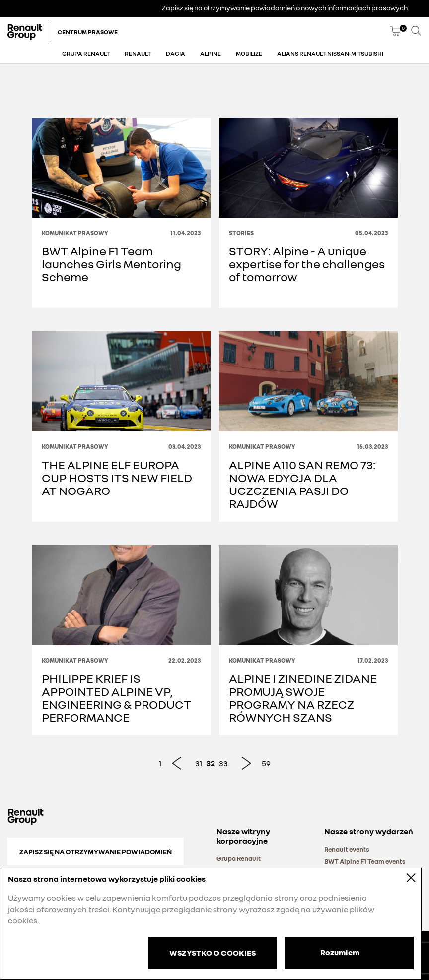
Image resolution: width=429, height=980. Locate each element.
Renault (138, 53)
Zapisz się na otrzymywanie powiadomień (96, 851)
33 (223, 763)
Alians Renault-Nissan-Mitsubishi (330, 53)
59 (266, 763)
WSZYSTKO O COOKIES (213, 953)
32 (211, 763)
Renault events (347, 849)
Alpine (211, 53)
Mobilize (249, 53)
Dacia (176, 53)
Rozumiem (340, 952)
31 (199, 763)
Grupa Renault (86, 53)
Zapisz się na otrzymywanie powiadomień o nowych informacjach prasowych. (286, 8)
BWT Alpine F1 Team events (365, 861)
